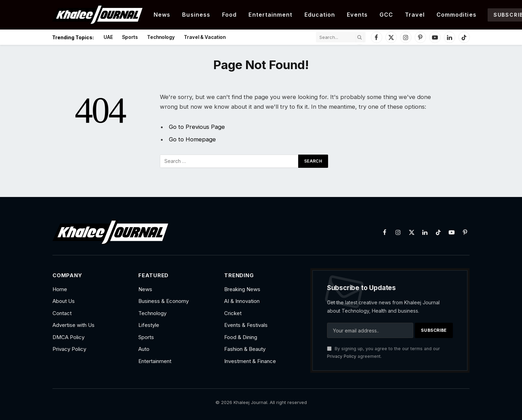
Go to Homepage (192, 139)
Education (320, 15)
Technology (161, 37)
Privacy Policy (342, 356)
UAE (108, 37)
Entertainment (270, 15)
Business (196, 15)
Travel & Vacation (205, 37)
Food (229, 15)
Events (357, 15)
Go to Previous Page (197, 127)
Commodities (456, 15)
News (162, 15)
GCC (386, 15)
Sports (130, 37)
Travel (415, 15)
